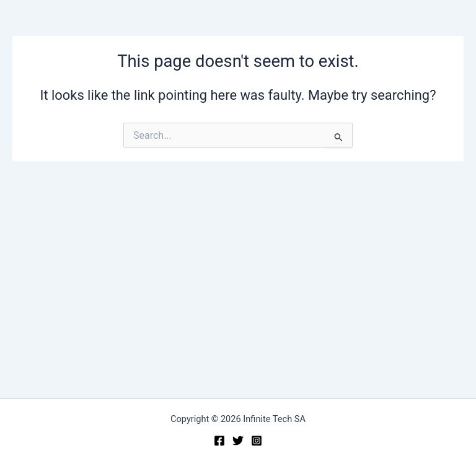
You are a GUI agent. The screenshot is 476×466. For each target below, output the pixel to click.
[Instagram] (257, 441)
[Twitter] (238, 441)
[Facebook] (219, 441)
